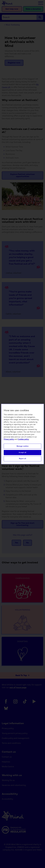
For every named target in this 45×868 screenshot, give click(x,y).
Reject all (22, 459)
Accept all (22, 452)
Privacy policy (9, 439)
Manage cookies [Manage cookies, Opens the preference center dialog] (23, 446)
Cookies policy (23, 439)
